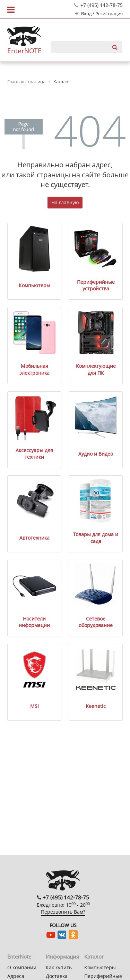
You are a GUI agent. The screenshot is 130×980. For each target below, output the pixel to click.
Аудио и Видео (96, 454)
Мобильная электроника (34, 369)
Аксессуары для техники (34, 454)
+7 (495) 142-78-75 (98, 5)
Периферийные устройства (96, 285)
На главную (65, 202)
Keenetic (96, 706)
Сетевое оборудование (96, 622)
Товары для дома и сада (96, 538)
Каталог (94, 956)
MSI (34, 706)
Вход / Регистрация (99, 14)
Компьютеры (34, 285)
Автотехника (34, 538)
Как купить (59, 967)
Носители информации (34, 622)
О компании (22, 967)
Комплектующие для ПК (96, 369)
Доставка (57, 976)
